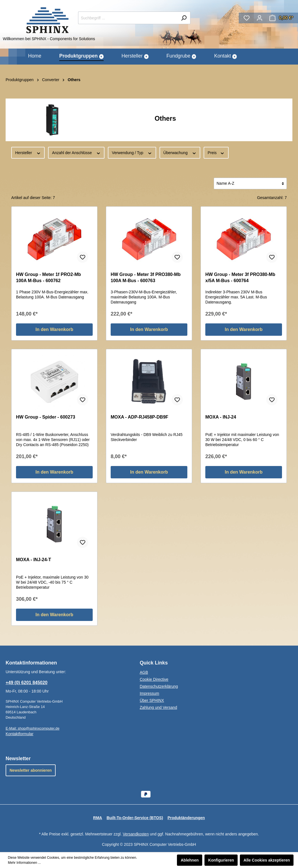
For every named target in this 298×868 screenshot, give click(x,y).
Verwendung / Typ (132, 152)
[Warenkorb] (281, 18)
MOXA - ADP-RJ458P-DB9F (139, 417)
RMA (98, 818)
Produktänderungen (186, 818)
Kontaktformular (20, 734)
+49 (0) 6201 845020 (27, 683)
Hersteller (28, 152)
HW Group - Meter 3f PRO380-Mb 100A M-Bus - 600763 (146, 277)
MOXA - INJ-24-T (34, 560)
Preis (216, 152)
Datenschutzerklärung (159, 686)
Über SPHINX (152, 700)
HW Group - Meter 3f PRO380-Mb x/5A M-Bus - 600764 (240, 277)
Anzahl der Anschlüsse (76, 152)
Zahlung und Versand (158, 707)
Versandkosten (136, 834)
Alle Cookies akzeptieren (267, 860)
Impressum (149, 693)
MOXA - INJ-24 (221, 417)
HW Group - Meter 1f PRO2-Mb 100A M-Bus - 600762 (48, 277)
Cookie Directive (154, 679)
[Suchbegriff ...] (128, 18)
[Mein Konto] (260, 18)
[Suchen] (184, 18)
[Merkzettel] (247, 18)
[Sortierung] (250, 183)
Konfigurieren (221, 860)
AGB (144, 672)
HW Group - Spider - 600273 (46, 417)
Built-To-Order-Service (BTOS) (135, 818)
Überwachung (180, 152)
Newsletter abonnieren (31, 770)
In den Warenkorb (54, 329)
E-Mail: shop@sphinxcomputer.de (33, 728)
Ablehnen (190, 860)
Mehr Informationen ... (24, 863)
